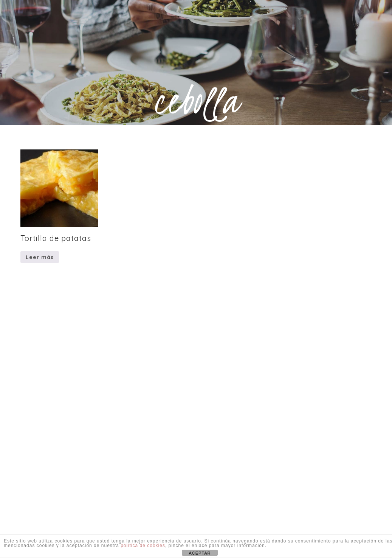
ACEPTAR (200, 553)
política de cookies (143, 546)
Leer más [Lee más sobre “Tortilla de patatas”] (40, 257)
